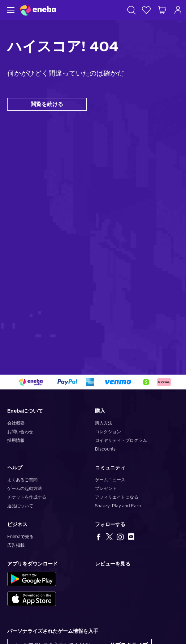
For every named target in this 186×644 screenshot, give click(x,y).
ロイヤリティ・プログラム (121, 440)
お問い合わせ (20, 432)
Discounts (105, 449)
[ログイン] (178, 10)
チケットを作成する (27, 497)
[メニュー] (10, 10)
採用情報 (16, 440)
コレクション (108, 432)
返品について (20, 506)
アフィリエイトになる (117, 497)
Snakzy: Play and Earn (118, 506)
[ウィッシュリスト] (146, 10)
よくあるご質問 (22, 480)
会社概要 (16, 423)
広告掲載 (16, 545)
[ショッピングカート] (162, 10)
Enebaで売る (20, 537)
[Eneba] (38, 10)
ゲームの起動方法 (25, 489)
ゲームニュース (110, 480)
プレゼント (106, 489)
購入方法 (104, 423)
